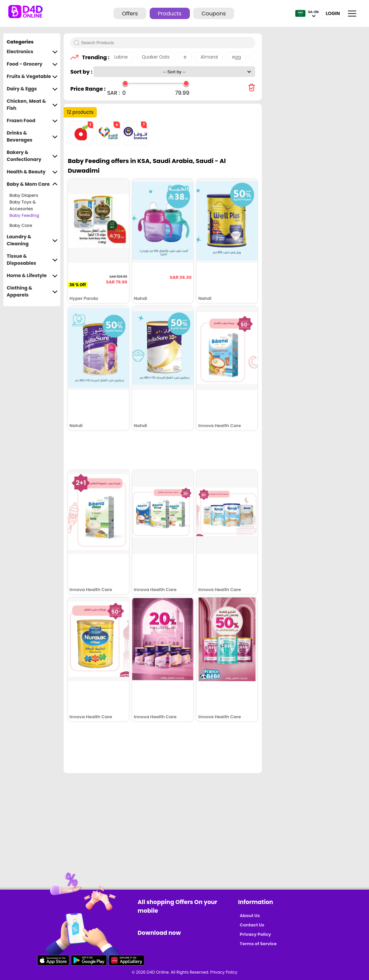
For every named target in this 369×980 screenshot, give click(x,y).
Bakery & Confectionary (32, 156)
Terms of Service (258, 944)
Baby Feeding (24, 215)
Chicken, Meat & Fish (32, 105)
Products (170, 14)
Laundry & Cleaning (32, 240)
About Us (250, 916)
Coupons (214, 14)
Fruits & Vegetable (32, 76)
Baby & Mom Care (32, 184)
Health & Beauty (32, 172)
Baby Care (21, 225)
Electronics (32, 52)
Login (333, 13)
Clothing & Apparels (32, 292)
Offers (130, 14)
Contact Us (252, 925)
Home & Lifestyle (32, 276)
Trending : (94, 57)
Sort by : (82, 72)
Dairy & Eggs (32, 89)
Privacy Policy (255, 934)
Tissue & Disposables (32, 260)
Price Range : (88, 89)
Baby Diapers (24, 195)
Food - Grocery (32, 64)
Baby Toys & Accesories (23, 206)
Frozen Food (32, 121)
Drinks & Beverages (32, 137)
